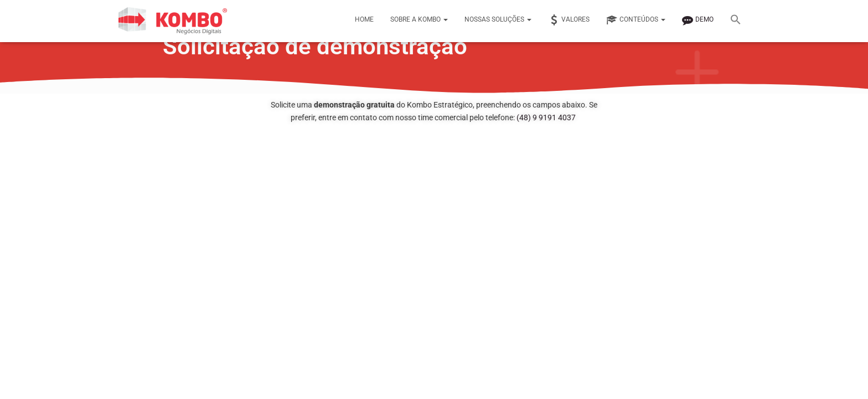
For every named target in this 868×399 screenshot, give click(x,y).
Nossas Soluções (498, 19)
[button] (736, 21)
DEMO (698, 20)
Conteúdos (636, 20)
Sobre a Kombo (419, 19)
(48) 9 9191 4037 (546, 117)
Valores (569, 20)
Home (364, 19)
